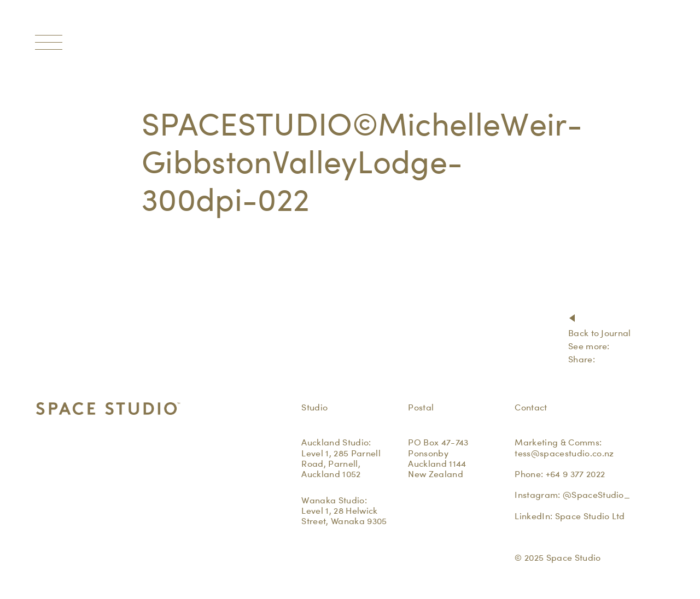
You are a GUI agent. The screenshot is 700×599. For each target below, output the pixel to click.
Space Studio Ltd (590, 516)
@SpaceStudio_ (596, 495)
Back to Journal (600, 333)
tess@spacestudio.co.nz (564, 453)
